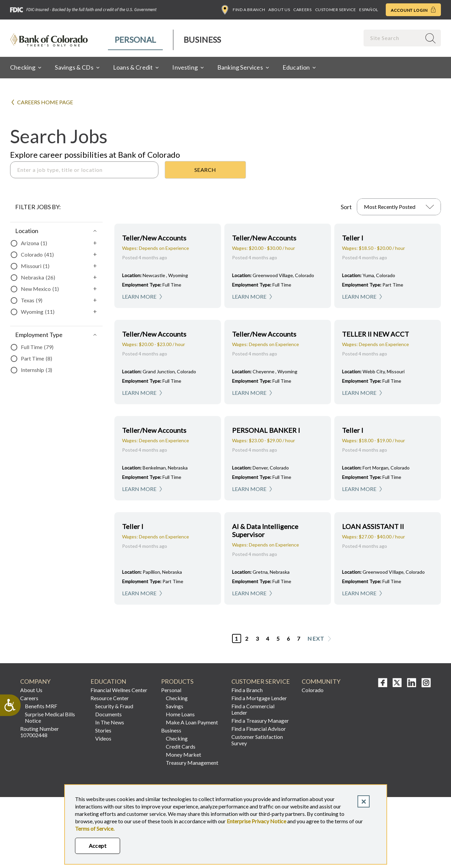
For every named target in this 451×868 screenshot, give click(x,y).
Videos (103, 738)
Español (369, 10)
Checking (177, 698)
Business (202, 40)
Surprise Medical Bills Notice (50, 717)
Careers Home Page (45, 102)
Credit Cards (181, 746)
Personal (135, 40)
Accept (98, 846)
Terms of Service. (95, 828)
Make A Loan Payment (192, 722)
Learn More (139, 296)
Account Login (413, 10)
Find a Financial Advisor (259, 729)
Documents (108, 714)
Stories (103, 730)
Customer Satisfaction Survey (257, 740)
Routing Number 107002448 (40, 732)
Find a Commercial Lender (253, 709)
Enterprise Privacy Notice (256, 821)
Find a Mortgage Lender (259, 698)
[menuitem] (136, 40)
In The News (110, 722)
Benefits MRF (41, 706)
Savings (175, 706)
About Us (279, 10)
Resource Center (110, 698)
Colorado (313, 690)
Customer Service (336, 10)
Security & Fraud (114, 706)
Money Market (183, 754)
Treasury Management (192, 763)
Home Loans (180, 714)
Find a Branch (243, 10)
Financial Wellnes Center (119, 690)
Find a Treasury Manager (260, 721)
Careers (302, 10)
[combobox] (393, 38)
